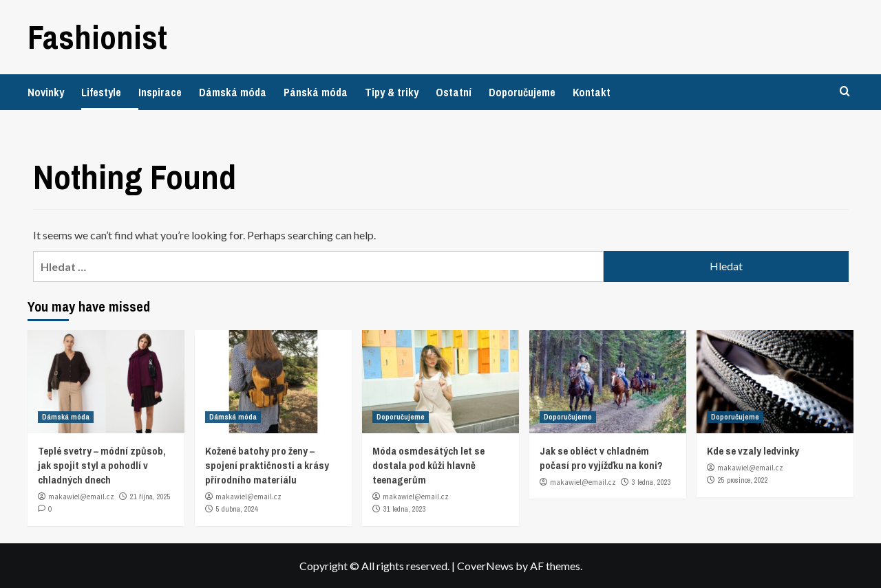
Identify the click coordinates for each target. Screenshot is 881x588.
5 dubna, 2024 (237, 509)
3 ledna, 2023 (651, 482)
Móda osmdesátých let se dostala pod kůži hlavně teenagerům (428, 465)
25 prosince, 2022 (743, 480)
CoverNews (485, 566)
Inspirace (160, 92)
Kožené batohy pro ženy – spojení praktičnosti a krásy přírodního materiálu (267, 465)
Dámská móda (233, 92)
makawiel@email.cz (81, 497)
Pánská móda (316, 92)
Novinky (46, 92)
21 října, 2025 (150, 497)
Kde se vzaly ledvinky (753, 451)
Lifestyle (101, 92)
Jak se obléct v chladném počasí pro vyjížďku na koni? (601, 458)
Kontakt (592, 92)
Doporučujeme (522, 92)
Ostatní (454, 92)
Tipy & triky (392, 92)
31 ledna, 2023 (405, 509)
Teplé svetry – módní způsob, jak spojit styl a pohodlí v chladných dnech (102, 465)
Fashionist (97, 37)
